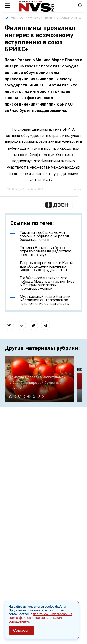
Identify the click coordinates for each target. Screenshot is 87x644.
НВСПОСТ (18, 18)
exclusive (34, 18)
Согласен (21, 631)
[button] (58, 205)
